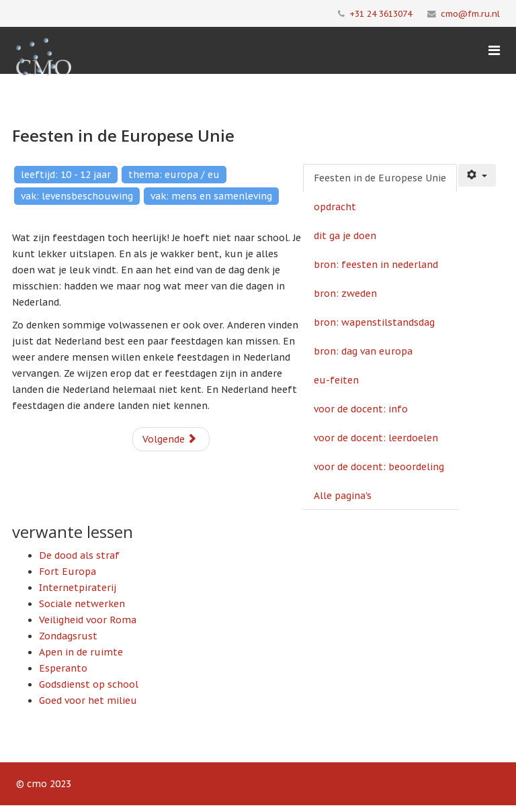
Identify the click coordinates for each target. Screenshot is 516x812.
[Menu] (494, 50)
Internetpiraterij (78, 588)
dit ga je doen (345, 236)
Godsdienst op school (89, 684)
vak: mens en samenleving (211, 196)
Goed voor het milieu (88, 701)
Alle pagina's (343, 496)
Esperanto (63, 668)
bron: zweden (345, 294)
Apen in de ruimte (81, 652)
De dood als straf (79, 555)
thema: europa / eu (174, 175)
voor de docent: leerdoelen (376, 438)
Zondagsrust (68, 636)
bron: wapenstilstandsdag (374, 322)
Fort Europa (68, 572)
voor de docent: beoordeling (379, 467)
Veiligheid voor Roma (88, 620)
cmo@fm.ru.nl (470, 13)
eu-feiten (336, 380)
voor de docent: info (361, 409)
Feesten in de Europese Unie (380, 178)
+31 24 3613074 (381, 13)
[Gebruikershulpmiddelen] (477, 175)
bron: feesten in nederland (376, 265)
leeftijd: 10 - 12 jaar (66, 175)
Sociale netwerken (82, 604)
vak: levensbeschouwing (77, 196)
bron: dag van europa (363, 351)
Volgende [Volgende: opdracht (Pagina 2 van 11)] (170, 439)
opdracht (335, 207)
